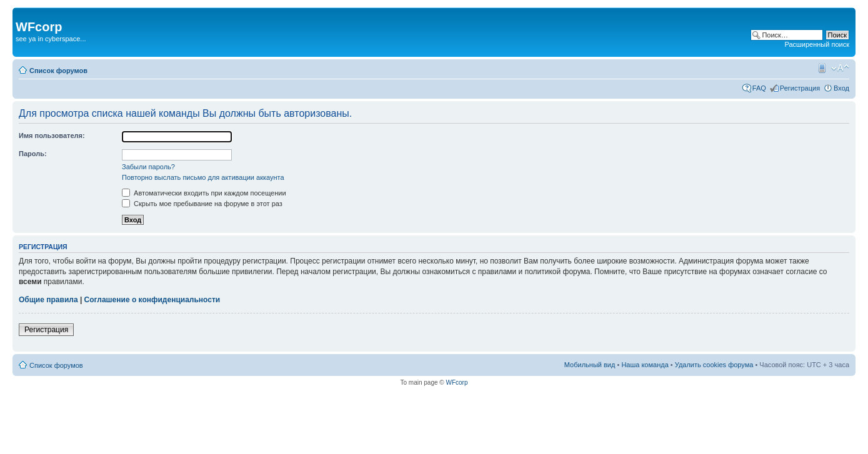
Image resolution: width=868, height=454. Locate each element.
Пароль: (33, 154)
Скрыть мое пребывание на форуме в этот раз (202, 204)
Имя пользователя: (52, 136)
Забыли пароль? (148, 167)
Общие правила (48, 300)
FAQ (759, 88)
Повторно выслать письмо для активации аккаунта (203, 177)
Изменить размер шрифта (840, 68)
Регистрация (800, 88)
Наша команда (645, 365)
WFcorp (456, 382)
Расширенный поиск (817, 44)
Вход (841, 88)
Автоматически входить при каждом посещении (204, 193)
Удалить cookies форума (714, 365)
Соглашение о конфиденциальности (152, 300)
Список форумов (58, 71)
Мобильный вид (821, 68)
